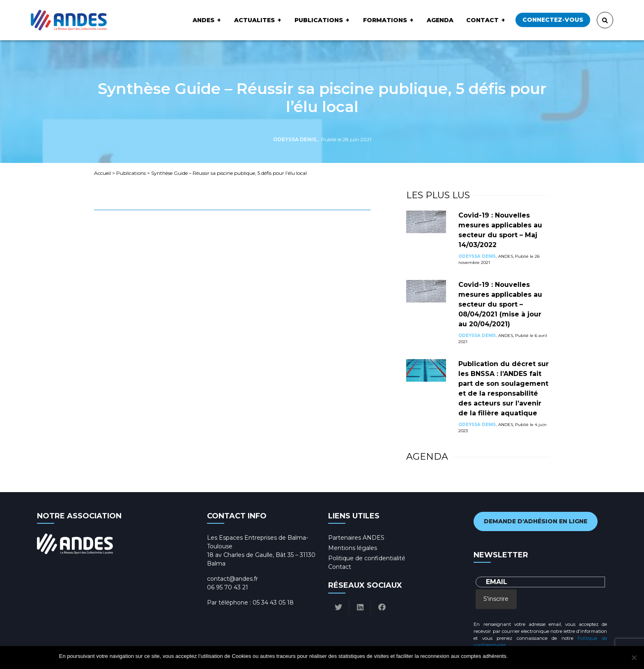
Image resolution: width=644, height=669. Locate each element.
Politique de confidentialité (367, 558)
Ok (515, 656)
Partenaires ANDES (356, 538)
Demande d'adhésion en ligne (536, 521)
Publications (319, 20)
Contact (482, 20)
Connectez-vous (553, 20)
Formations (385, 20)
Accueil (102, 173)
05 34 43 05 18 (273, 603)
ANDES (204, 20)
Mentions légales (353, 548)
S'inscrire (496, 599)
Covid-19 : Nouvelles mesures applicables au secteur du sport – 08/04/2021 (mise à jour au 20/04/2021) (500, 304)
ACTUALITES (254, 20)
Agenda (440, 20)
